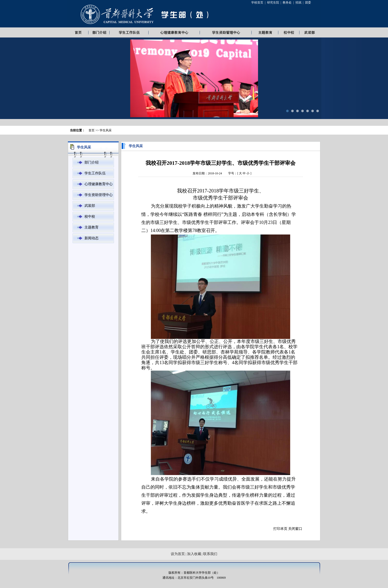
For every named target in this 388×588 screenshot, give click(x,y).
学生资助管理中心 (99, 195)
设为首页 (178, 554)
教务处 (287, 3)
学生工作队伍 (95, 173)
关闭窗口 (295, 529)
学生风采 (106, 130)
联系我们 (210, 554)
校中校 (90, 217)
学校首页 (257, 3)
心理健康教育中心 (99, 184)
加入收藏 (194, 554)
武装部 (90, 206)
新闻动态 (92, 238)
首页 (92, 130)
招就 (298, 3)
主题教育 (92, 227)
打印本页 (280, 529)
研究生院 (273, 3)
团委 (308, 3)
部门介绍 (92, 162)
